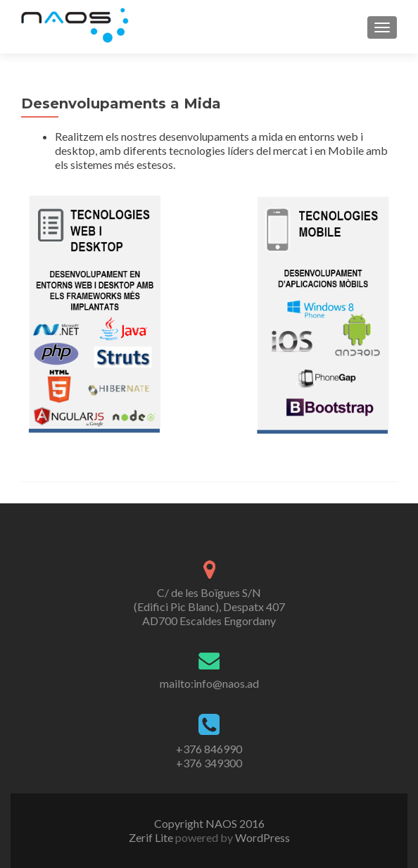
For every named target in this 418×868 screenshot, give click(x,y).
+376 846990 (209, 749)
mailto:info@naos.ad (209, 683)
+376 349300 (209, 763)
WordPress (261, 837)
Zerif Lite (152, 837)
